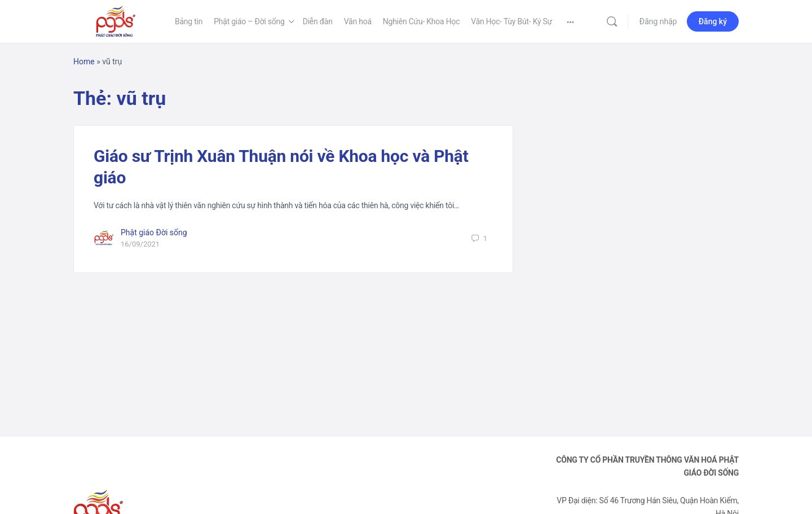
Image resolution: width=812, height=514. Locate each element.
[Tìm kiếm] (612, 21)
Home (84, 61)
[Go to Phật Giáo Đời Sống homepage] (116, 20)
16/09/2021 (140, 244)
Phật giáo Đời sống (154, 232)
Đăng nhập (658, 21)
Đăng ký (713, 21)
